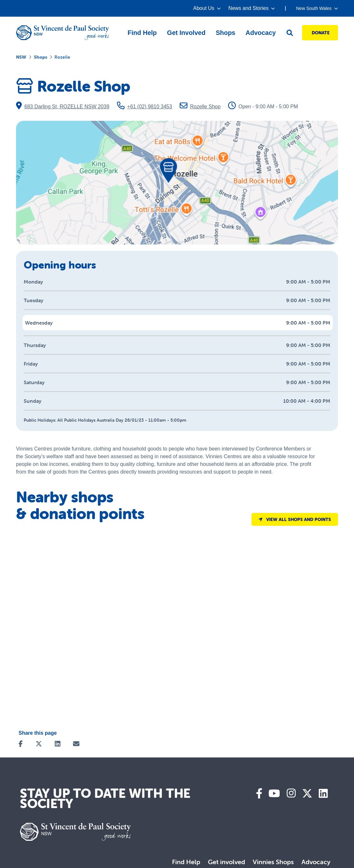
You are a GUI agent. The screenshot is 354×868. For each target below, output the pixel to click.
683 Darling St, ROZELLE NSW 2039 (63, 105)
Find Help (186, 862)
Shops (41, 57)
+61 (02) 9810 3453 (144, 107)
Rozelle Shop (200, 107)
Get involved (226, 862)
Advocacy (316, 862)
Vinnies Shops (273, 862)
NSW (21, 57)
